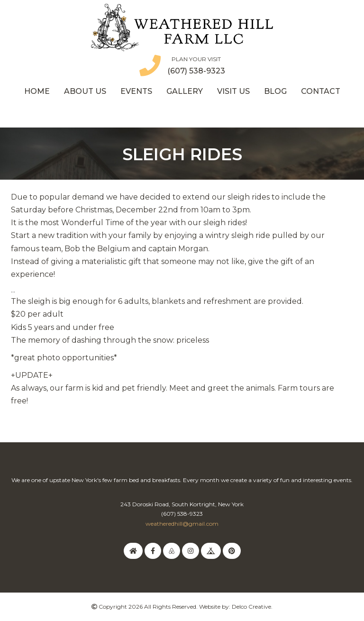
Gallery (185, 91)
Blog (275, 91)
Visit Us (233, 91)
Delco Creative (251, 607)
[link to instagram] (191, 551)
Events (136, 91)
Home (37, 91)
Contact (321, 91)
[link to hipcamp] (211, 551)
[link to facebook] (153, 551)
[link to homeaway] (133, 551)
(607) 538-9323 (196, 71)
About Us (85, 91)
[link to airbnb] (172, 551)
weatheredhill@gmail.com (182, 524)
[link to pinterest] (232, 551)
